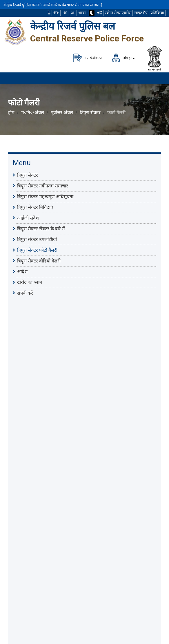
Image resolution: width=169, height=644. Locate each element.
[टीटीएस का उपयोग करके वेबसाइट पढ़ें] (100, 13)
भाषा (82, 13)
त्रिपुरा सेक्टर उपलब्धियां (37, 239)
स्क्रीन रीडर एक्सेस (118, 13)
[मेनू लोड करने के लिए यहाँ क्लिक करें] (157, 78)
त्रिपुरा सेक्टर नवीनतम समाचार (43, 186)
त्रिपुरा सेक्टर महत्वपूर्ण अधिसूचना (45, 196)
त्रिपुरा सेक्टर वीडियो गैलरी (39, 261)
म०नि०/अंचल (33, 113)
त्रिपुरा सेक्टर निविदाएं (35, 207)
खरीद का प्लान (30, 282)
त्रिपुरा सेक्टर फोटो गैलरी (37, 250)
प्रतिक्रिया (157, 13)
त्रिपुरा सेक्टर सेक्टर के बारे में (41, 229)
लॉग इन (122, 58)
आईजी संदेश (28, 218)
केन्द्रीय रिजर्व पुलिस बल (73, 26)
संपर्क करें (25, 293)
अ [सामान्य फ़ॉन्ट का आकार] (65, 13)
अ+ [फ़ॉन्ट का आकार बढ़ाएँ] (56, 13)
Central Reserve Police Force (87, 38)
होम (11, 113)
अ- (73, 13)
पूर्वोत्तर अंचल (62, 113)
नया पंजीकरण (88, 58)
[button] (49, 13)
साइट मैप (141, 13)
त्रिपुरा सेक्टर (90, 113)
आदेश (22, 271)
